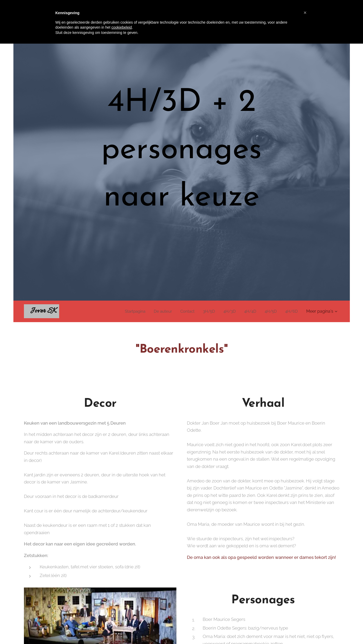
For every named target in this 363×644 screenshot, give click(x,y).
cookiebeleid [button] (122, 27)
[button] (305, 13)
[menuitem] (128, 311)
